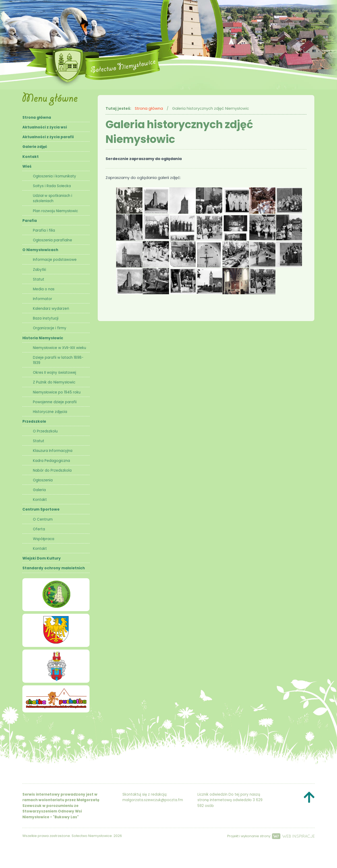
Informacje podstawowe (55, 260)
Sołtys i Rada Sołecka (52, 186)
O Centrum (43, 519)
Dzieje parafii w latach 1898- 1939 (58, 360)
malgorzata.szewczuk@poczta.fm (153, 800)
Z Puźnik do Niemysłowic (54, 382)
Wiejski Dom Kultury (42, 558)
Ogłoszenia (43, 480)
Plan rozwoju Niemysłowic (55, 211)
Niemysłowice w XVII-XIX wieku (60, 348)
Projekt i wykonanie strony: (271, 836)
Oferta (39, 529)
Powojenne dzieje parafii (55, 402)
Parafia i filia (44, 230)
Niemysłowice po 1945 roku (57, 392)
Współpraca (44, 539)
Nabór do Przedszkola (52, 470)
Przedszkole (34, 421)
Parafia (30, 221)
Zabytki (39, 270)
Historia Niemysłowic (43, 338)
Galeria (39, 490)
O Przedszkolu (45, 431)
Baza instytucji (46, 318)
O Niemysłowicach (40, 250)
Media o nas (44, 289)
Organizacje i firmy (50, 328)
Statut (39, 279)
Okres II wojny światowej (54, 373)
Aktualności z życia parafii (48, 137)
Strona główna (37, 118)
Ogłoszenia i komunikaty (54, 176)
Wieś (27, 166)
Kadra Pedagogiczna (51, 461)
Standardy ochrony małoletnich (54, 568)
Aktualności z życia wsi (45, 127)
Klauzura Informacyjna (53, 451)
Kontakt (31, 157)
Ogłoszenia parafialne (53, 240)
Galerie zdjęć (35, 147)
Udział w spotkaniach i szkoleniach (53, 198)
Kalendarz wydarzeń (51, 309)
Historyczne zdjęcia (50, 412)
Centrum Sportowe (41, 509)
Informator (43, 299)
